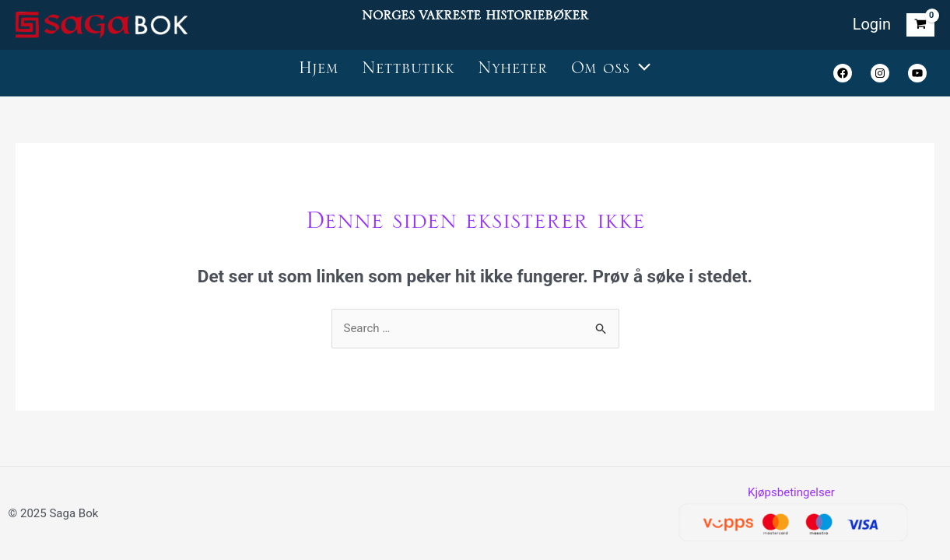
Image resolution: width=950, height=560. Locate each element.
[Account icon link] (872, 25)
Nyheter (513, 73)
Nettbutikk (408, 73)
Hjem (319, 73)
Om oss (611, 73)
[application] (640, 73)
